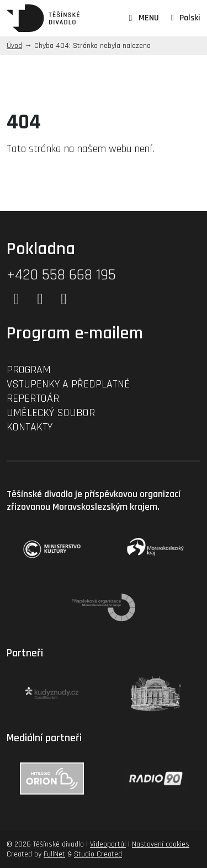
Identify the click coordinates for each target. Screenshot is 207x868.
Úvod (14, 46)
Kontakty (30, 427)
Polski (190, 18)
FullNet (54, 854)
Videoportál (108, 844)
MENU (142, 18)
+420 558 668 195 (61, 275)
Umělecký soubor (51, 413)
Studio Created (98, 854)
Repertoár (33, 398)
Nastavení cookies (161, 844)
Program (29, 370)
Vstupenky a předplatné (68, 384)
